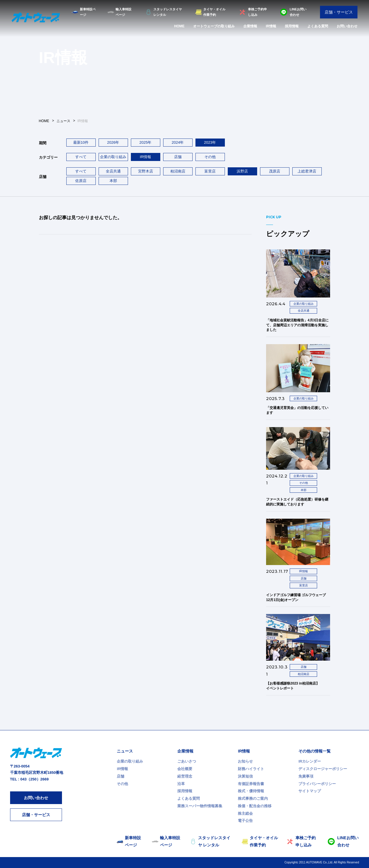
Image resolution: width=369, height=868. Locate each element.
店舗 (178, 157)
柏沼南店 (178, 171)
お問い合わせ (347, 26)
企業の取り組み (113, 157)
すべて (81, 157)
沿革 (181, 784)
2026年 (113, 142)
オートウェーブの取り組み (214, 26)
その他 (210, 157)
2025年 (146, 142)
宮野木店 (146, 171)
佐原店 (81, 181)
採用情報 (292, 26)
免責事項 (306, 776)
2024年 (178, 142)
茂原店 (275, 171)
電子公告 (245, 821)
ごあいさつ (187, 761)
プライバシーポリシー (317, 784)
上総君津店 (307, 171)
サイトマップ (310, 791)
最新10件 (81, 142)
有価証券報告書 (251, 784)
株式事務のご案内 (253, 798)
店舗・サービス (339, 12)
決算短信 (245, 776)
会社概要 (185, 769)
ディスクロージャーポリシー (323, 769)
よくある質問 (318, 26)
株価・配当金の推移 (255, 806)
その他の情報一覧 (315, 751)
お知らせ (245, 761)
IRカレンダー (310, 761)
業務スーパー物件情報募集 (200, 806)
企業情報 (250, 26)
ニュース (125, 751)
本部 (113, 181)
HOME (179, 26)
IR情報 (271, 26)
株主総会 (245, 813)
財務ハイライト (251, 769)
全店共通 (113, 171)
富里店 (210, 171)
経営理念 (185, 776)
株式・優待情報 (251, 791)
